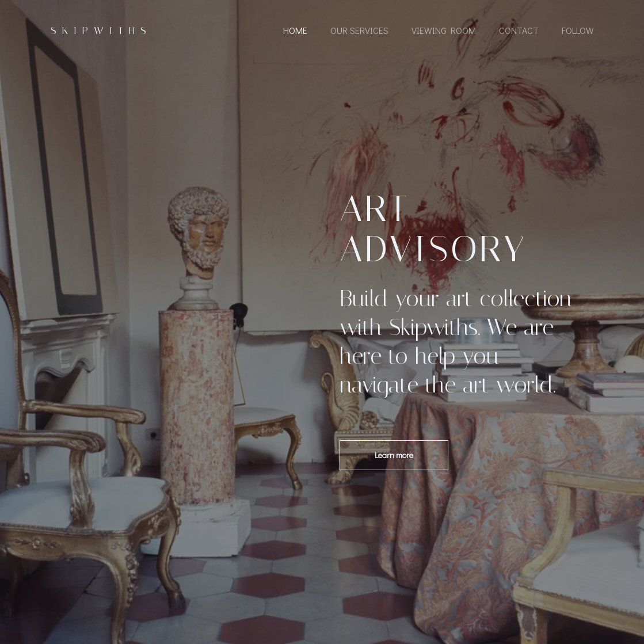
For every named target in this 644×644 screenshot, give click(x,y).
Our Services (359, 30)
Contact (519, 30)
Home (295, 30)
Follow (578, 30)
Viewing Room (444, 30)
